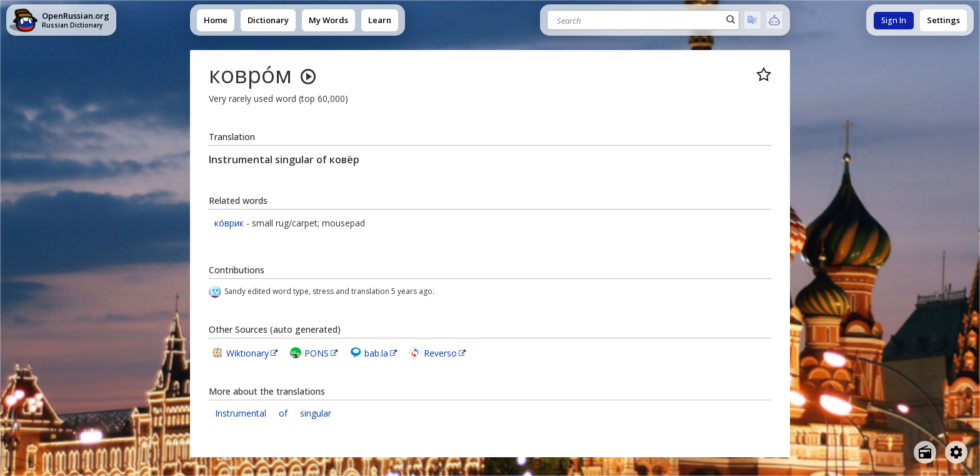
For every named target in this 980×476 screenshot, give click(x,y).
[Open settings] (956, 452)
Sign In (894, 20)
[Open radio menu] (925, 452)
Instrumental (241, 413)
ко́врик (229, 223)
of (283, 413)
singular (316, 413)
